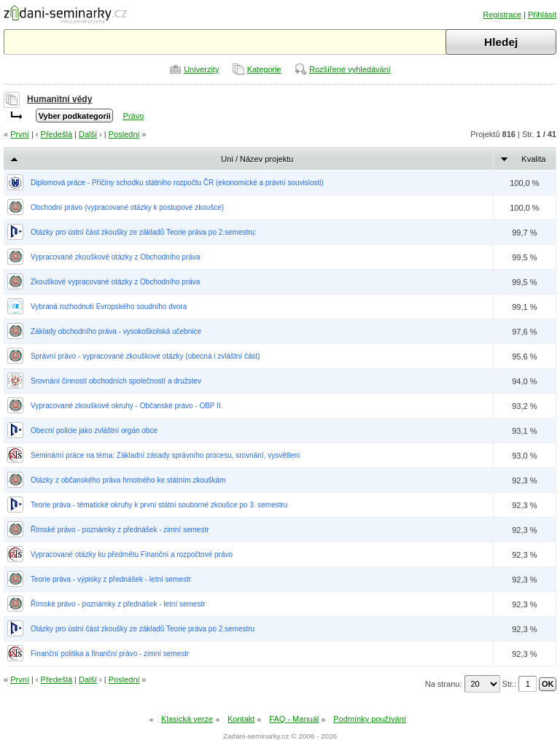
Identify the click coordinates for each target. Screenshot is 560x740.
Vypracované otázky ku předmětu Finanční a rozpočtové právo (132, 554)
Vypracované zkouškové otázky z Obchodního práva (116, 257)
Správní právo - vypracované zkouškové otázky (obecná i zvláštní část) (145, 356)
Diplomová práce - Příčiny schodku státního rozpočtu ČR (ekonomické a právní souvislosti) (177, 183)
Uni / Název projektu (257, 159)
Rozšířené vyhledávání (350, 69)
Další (88, 134)
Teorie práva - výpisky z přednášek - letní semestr (111, 579)
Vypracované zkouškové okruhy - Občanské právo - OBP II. (127, 406)
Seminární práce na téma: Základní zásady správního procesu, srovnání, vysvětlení (166, 455)
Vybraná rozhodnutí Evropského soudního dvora (109, 307)
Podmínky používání (370, 719)
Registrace (502, 15)
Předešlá (57, 134)
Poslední (124, 134)
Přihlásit (542, 15)
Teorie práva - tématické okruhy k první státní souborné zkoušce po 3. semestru (159, 505)
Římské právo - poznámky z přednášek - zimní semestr (120, 530)
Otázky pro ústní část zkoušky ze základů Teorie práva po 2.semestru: (144, 232)
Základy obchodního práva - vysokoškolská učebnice (116, 331)
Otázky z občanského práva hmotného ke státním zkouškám (128, 480)
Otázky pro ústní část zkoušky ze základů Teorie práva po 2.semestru (143, 629)
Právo (134, 116)
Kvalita (533, 159)
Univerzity (201, 69)
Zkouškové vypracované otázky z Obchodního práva (115, 282)
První (20, 134)
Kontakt (241, 719)
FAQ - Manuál (294, 719)
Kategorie (264, 69)
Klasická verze (187, 719)
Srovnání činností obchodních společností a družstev (116, 381)
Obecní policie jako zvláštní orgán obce (94, 431)
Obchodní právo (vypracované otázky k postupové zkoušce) (127, 207)
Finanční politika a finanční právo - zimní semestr (110, 654)
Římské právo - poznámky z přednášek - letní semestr (118, 604)
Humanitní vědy (59, 99)
